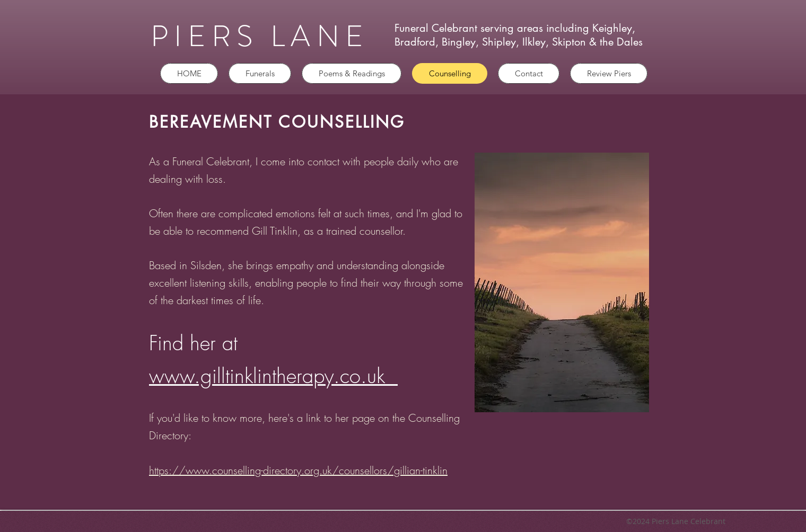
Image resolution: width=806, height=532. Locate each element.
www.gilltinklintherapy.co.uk (273, 376)
